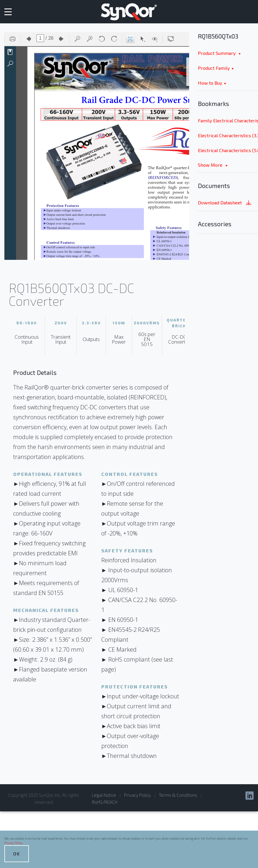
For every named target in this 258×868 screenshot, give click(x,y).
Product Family (214, 68)
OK (17, 854)
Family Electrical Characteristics (228, 120)
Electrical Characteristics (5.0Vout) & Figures (228, 150)
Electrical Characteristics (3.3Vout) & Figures (228, 135)
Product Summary (217, 53)
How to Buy (210, 83)
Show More (211, 165)
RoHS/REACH (105, 802)
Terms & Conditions (178, 795)
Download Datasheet (225, 203)
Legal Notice (104, 795)
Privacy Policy (13, 843)
